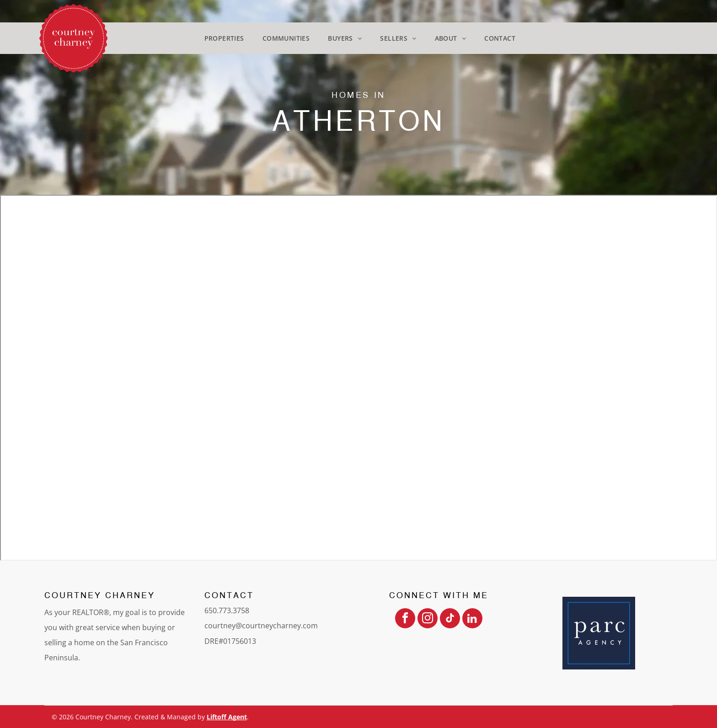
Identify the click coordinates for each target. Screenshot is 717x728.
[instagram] (428, 619)
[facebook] (405, 619)
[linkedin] (472, 619)
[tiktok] (450, 619)
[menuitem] (224, 38)
